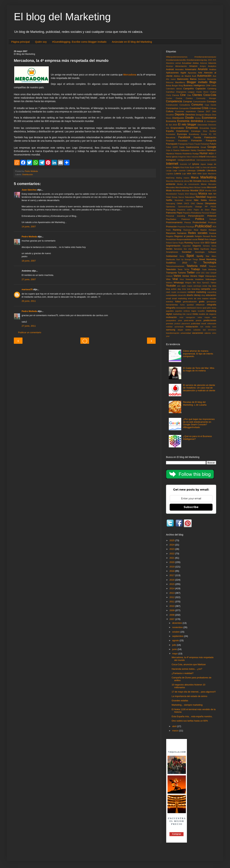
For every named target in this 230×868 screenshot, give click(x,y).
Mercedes (170, 187)
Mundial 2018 (211, 191)
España (170, 131)
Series (169, 249)
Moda (169, 190)
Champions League (185, 92)
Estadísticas (182, 131)
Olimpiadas (211, 203)
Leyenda (182, 171)
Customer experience (185, 111)
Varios (177, 276)
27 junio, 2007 (29, 279)
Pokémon (186, 219)
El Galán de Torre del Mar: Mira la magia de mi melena (199, 369)
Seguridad (187, 246)
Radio (168, 230)
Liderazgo (191, 170)
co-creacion (182, 292)
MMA (194, 174)
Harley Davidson (198, 150)
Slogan (213, 249)
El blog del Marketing (62, 17)
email (168, 298)
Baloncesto (183, 79)
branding (196, 289)
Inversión (183, 164)
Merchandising (182, 187)
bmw (184, 289)
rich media (205, 327)
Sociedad (186, 252)
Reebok (213, 233)
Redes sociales (198, 233)
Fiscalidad (183, 141)
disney (197, 295)
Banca (193, 79)
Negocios (211, 197)
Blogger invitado (197, 82)
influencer (200, 305)
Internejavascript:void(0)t (206, 160)
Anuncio (203, 69)
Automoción (204, 76)
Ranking (177, 230)
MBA (189, 174)
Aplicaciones (172, 73)
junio (175, 649)
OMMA (180, 204)
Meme (204, 184)
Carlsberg (212, 89)
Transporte (171, 273)
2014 (172, 588)
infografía (171, 308)
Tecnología (210, 262)
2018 (172, 571)
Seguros (197, 246)
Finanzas (170, 141)
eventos (170, 302)
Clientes (197, 95)
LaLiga (169, 171)
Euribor (213, 131)
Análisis (213, 69)
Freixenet (205, 144)
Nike (196, 200)
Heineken (211, 150)
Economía (171, 121)
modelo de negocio (207, 314)
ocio (214, 317)
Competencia (174, 101)
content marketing (197, 292)
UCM (198, 273)
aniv (179, 286)
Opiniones (171, 207)
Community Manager (206, 98)
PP (206, 207)
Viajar (201, 276)
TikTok (187, 270)
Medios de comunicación (188, 184)
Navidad (201, 197)
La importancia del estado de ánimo (189, 696)
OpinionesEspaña (185, 207)
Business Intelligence (194, 85)
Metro (192, 188)
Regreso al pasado (184, 236)
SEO (207, 243)
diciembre (177, 623)
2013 (172, 593)
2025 (172, 540)
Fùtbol (169, 147)
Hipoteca (170, 153)
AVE (214, 60)
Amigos (203, 66)
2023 (172, 549)
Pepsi (179, 213)
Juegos (176, 167)
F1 (210, 134)
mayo (175, 654)
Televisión (171, 269)
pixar (180, 321)
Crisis (205, 108)
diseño (190, 295)
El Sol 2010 (172, 125)
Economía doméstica (190, 121)
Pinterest (212, 216)
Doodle (189, 118)
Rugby (181, 243)
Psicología (190, 227)
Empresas (192, 128)
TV (195, 263)
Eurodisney (194, 134)
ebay (203, 295)
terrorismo (212, 330)
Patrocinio (171, 213)
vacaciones (198, 333)
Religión (198, 236)
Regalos (170, 236)
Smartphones (172, 252)
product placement (182, 324)
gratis (202, 302)
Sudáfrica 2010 (177, 263)
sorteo (188, 330)
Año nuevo (171, 79)
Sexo (196, 249)
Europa (204, 134)
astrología (197, 286)
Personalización (196, 216)
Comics (189, 98)
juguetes (170, 311)
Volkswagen (211, 279)
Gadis (182, 147)
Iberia (169, 157)
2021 (172, 558)
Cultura (170, 111)
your (168, 336)
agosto (176, 640)
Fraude (197, 144)
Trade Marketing (209, 270)
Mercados (212, 184)
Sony (182, 256)
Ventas (186, 276)
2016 (172, 580)
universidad (186, 333)
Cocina (179, 98)
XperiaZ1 (206, 283)
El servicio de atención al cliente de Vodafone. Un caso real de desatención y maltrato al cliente (199, 388)
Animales (180, 69)
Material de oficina (182, 181)
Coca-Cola (210, 95)
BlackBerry (180, 82)
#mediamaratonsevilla (176, 60)
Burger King (177, 85)
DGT (208, 111)
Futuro (213, 144)
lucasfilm (201, 311)
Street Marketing (208, 259)
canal (214, 289)
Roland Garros (172, 243)
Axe (214, 76)
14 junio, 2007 (29, 227)
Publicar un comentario (30, 332)
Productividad (199, 222)
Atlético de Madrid (182, 76)
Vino (168, 279)
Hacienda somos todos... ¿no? (187, 669)
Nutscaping (171, 204)
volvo (214, 333)
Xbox (199, 283)
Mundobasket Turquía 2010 (177, 194)
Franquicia (183, 144)
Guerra (176, 150)
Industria (195, 157)
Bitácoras (170, 82)
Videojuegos (211, 276)
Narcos (181, 197)
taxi (204, 330)
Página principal (20, 42)
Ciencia (176, 95)
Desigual (200, 115)
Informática (211, 157)
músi (181, 317)
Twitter (191, 272)
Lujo (184, 174)
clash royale (171, 292)
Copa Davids (210, 105)
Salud (213, 243)
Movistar (186, 190)
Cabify (214, 86)
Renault (206, 236)
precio (199, 320)
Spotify (200, 256)
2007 (172, 619)
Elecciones (202, 125)
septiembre (178, 636)
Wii (194, 283)
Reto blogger (210, 239)
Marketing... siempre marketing (187, 705)
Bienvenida (212, 79)
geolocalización (190, 302)
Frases (191, 144)
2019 (172, 567)
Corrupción (184, 108)
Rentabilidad (171, 239)
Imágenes (182, 157)
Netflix (169, 200)
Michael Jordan (201, 188)
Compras (188, 101)
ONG (193, 204)
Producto (212, 222)
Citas (189, 95)
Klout (182, 167)
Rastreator (188, 230)
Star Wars (211, 256)
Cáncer (201, 111)
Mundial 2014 (197, 190)
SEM (202, 243)
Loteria (178, 174)
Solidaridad (172, 256)
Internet (172, 163)
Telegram (212, 266)
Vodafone (199, 279)
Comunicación (200, 101)
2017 (172, 575)
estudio (213, 298)
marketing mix (179, 314)
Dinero (169, 118)
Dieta (214, 115)
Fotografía (211, 141)
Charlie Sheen (202, 92)
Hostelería (187, 153)
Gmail (203, 147)
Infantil (202, 157)
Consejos (211, 101)
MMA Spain (202, 174)
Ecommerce (209, 118)
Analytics (212, 66)
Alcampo (169, 66)
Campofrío (189, 89)
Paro (214, 210)
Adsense (204, 63)
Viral (175, 279)
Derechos (190, 115)
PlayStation (171, 219)
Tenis (180, 269)
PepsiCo (187, 213)
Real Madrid (200, 230)
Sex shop (188, 249)
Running (188, 243)
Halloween (185, 150)
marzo (176, 731)
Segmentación (173, 246)
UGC (203, 273)
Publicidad (203, 226)
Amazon (193, 66)
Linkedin (201, 170)
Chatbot (213, 92)
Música (203, 194)
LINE (197, 167)
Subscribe (191, 507)
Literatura (211, 170)
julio (175, 645)
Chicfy (169, 95)
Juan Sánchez (29, 190)
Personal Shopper (209, 213)
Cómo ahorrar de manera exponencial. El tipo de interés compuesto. (198, 354)
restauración (192, 327)
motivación (171, 317)
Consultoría (185, 105)
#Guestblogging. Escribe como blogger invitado (79, 42)
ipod (204, 308)
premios (170, 323)
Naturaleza (190, 197)
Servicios (178, 249)
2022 (172, 554)
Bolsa (169, 85)
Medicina (206, 181)
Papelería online (185, 210)
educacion (211, 295)
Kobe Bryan (190, 167)
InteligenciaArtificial (186, 160)
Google (212, 147)
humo (182, 305)
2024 (172, 545)
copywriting (212, 292)
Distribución (28, 174)
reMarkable (212, 324)
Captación (201, 89)
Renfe (213, 236)
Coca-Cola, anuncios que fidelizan (189, 664)
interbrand (191, 308)
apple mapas (187, 286)
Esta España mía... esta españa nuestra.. (192, 716)
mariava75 (27, 289)
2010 (172, 606)
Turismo (182, 273)
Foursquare (172, 144)
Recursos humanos (176, 233)
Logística (170, 174)
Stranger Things (191, 260)
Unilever (169, 276)
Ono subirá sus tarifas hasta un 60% (190, 721)
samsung (171, 330)
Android (170, 69)
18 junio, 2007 (29, 261)
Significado (205, 249)
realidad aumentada (175, 327)
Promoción (171, 227)
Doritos (198, 118)
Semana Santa (210, 246)
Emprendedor (178, 128)
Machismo (212, 174)
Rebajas (212, 230)
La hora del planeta (208, 167)
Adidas (196, 63)
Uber (208, 273)
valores (208, 333)
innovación (181, 308)
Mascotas (170, 181)
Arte (200, 73)
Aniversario (191, 69)
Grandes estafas (180, 701)
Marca (195, 177)
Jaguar (203, 164)
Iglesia (175, 157)
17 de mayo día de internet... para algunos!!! (194, 692)
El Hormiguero (210, 121)
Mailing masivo (183, 178)
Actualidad (187, 63)
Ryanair (197, 243)
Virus (182, 279)
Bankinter (202, 79)
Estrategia (196, 131)
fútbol (178, 302)
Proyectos (181, 227)
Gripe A (169, 150)
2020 (210, 60)
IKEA (211, 153)
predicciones (210, 320)
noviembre (178, 627)
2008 (172, 615)
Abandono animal (173, 63)
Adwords (212, 63)
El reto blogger (187, 124)
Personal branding (176, 216)
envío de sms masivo (198, 298)
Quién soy (41, 42)
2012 (172, 597)
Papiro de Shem (202, 210)
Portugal (213, 219)
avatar (205, 286)
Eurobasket (171, 134)
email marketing (179, 298)
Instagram (171, 160)
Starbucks (171, 259)
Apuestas (192, 73)
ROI (214, 227)
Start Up (180, 260)
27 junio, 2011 (29, 326)
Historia (178, 153)
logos (194, 311)
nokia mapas (204, 317)
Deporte (180, 114)
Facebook (184, 137)
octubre (176, 632)
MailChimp (170, 178)
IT (215, 154)
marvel (189, 314)
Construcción (172, 105)
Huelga (195, 153)
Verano (194, 276)
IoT (190, 164)
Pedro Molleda (29, 237)
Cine (183, 95)
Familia (197, 137)
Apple (183, 73)
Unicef (213, 273)
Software (212, 252)
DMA (214, 112)
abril (175, 726)
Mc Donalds (195, 181)
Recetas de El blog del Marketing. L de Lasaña (195, 403)
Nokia (204, 200)
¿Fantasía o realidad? (182, 673)
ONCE (187, 204)
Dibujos (208, 115)
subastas (197, 330)
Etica (205, 131)
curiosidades (172, 295)
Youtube (171, 286)
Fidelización (210, 137)
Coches (169, 98)
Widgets (188, 283)
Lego (175, 170)
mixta (195, 314)
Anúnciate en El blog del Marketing (132, 42)
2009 (172, 610)
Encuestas (204, 128)
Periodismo (196, 213)
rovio (214, 327)
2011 (172, 602)
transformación (173, 333)
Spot (190, 256)
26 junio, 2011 (29, 301)
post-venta (189, 320)
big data (212, 286)
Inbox (189, 157)
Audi (194, 76)
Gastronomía (193, 147)
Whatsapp (179, 283)
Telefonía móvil (196, 266)
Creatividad (195, 108)
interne (199, 308)
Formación (197, 141)
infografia (212, 305)
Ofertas (200, 203)
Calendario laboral (174, 89)
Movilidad (177, 190)
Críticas (213, 108)
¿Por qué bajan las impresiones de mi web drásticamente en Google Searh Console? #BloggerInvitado (199, 423)
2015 (172, 584)
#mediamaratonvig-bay (197, 60)
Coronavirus (172, 108)
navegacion (190, 317)
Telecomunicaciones (175, 266)
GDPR (175, 147)
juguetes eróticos (182, 311)
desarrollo (182, 295)
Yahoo (213, 283)
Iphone (196, 164)
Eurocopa (182, 134)
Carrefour (170, 92)
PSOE (213, 207)
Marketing (208, 177)
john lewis (212, 308)
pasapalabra (171, 321)
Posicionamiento (174, 222)
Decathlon (170, 115)
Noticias (213, 200)
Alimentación (181, 66)
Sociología (200, 252)
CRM (208, 85)
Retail (201, 239)
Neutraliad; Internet (183, 200)
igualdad (190, 305)
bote (189, 289)
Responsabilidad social (187, 239)
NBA (210, 194)
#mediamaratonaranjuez (205, 57)
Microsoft (212, 187)
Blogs (213, 82)
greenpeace (211, 302)
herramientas (172, 305)
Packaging (171, 210)
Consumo (197, 105)
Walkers (169, 283)
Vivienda (189, 279)
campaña (205, 289)
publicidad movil (198, 323)
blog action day (173, 289)
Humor (204, 153)
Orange (199, 207)
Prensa (188, 222)
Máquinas (194, 194)
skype (180, 330)
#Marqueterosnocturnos (177, 57)
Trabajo (195, 269)
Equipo (213, 128)
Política (200, 219)
